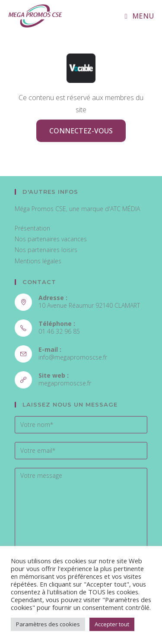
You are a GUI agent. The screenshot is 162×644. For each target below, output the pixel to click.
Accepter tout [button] (112, 624)
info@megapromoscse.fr (73, 357)
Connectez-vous (81, 131)
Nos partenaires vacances (51, 239)
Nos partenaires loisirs (46, 250)
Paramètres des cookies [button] (48, 624)
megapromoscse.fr (65, 383)
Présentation (32, 228)
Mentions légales (38, 261)
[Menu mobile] (139, 16)
